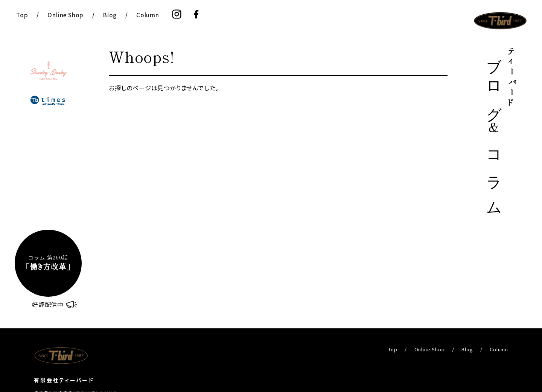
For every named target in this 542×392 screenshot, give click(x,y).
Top (22, 15)
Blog (110, 15)
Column (148, 15)
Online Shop (65, 15)
